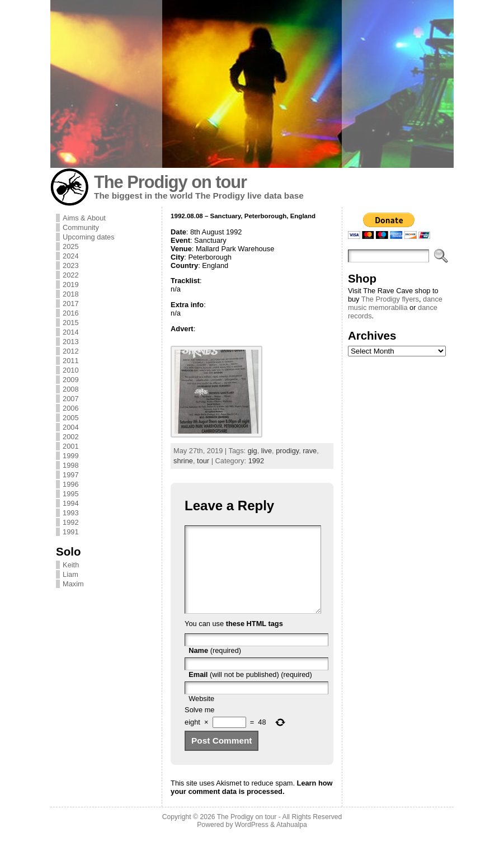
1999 (70, 456)
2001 (70, 446)
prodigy (287, 451)
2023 (70, 265)
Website (201, 715)
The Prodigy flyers (390, 299)
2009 (70, 380)
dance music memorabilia (395, 303)
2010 (70, 370)
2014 (70, 332)
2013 (70, 342)
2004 (70, 427)
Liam (70, 574)
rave (310, 451)
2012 (70, 351)
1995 (70, 494)
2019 (70, 285)
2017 (70, 304)
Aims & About (84, 218)
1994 (70, 503)
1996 (70, 484)
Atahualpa (292, 841)
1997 (70, 475)
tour (203, 461)
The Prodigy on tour (170, 182)
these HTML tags (255, 640)
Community (81, 227)
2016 (70, 313)
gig (253, 451)
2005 (70, 418)
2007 (70, 399)
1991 (70, 532)
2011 (70, 361)
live (267, 451)
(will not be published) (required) (250, 691)
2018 (70, 294)
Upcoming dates (88, 237)
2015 (70, 323)
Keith (71, 565)
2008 (70, 389)
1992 (70, 522)
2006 (70, 408)
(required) (215, 667)
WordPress (252, 841)
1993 (70, 513)
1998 (70, 465)
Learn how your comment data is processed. (251, 804)
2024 (70, 256)
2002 (70, 437)
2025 (70, 246)
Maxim (73, 584)
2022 (70, 275)
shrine (183, 461)
